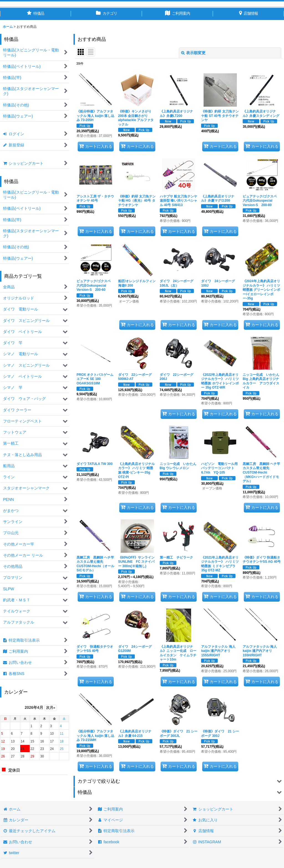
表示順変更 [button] (193, 53)
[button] (179, 781)
